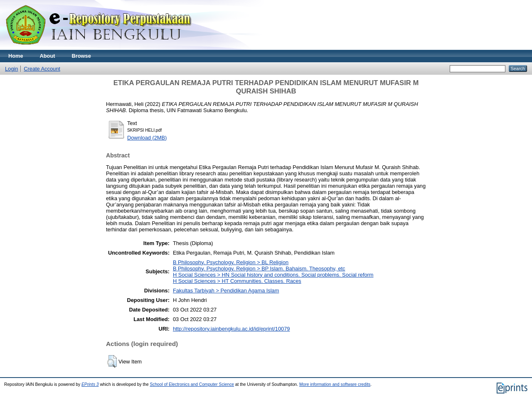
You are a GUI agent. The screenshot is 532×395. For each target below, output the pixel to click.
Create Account (42, 69)
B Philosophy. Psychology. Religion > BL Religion (231, 262)
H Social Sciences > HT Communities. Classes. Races (237, 281)
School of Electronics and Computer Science (192, 384)
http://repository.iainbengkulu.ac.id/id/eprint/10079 (231, 329)
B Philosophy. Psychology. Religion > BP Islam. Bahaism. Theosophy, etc (259, 269)
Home (16, 56)
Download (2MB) (147, 138)
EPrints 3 (90, 384)
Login (11, 69)
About (48, 56)
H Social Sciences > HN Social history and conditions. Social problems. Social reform (273, 275)
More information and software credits (335, 384)
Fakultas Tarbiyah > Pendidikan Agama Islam (226, 291)
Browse (81, 56)
